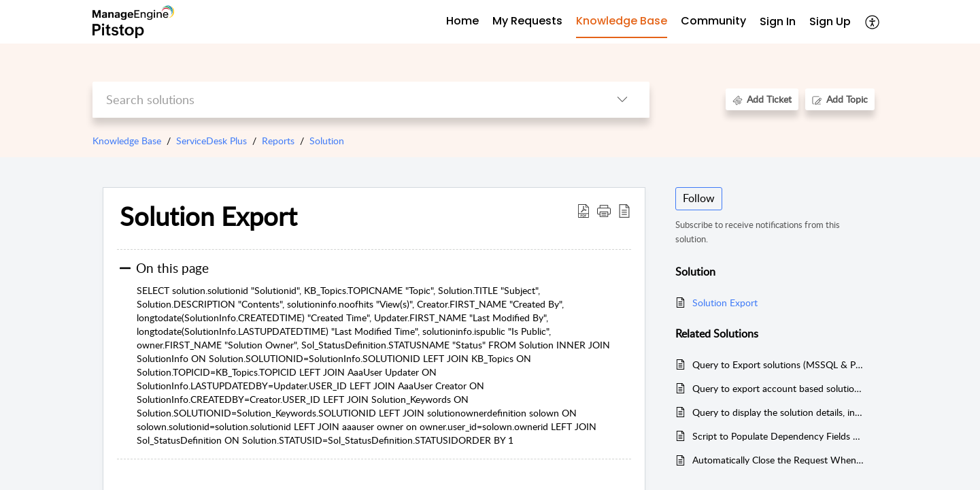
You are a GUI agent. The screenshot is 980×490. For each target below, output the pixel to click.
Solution (327, 141)
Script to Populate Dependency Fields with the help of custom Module (778, 436)
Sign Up (830, 21)
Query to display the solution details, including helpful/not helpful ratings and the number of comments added (778, 412)
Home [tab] (462, 21)
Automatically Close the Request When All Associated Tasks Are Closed (778, 460)
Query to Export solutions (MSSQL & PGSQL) (778, 364)
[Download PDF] (584, 210)
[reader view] (624, 210)
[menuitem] (778, 22)
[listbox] (622, 100)
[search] (344, 100)
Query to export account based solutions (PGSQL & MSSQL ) (778, 388)
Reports (278, 141)
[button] (604, 210)
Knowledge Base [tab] (622, 21)
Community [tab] (713, 21)
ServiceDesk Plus (212, 141)
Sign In (778, 21)
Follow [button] (699, 198)
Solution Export (208, 216)
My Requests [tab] (527, 21)
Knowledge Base (127, 141)
